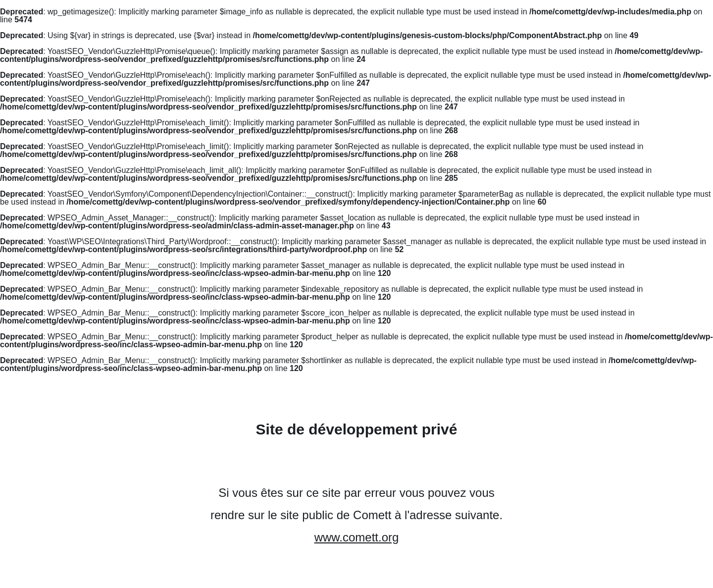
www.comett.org (357, 537)
